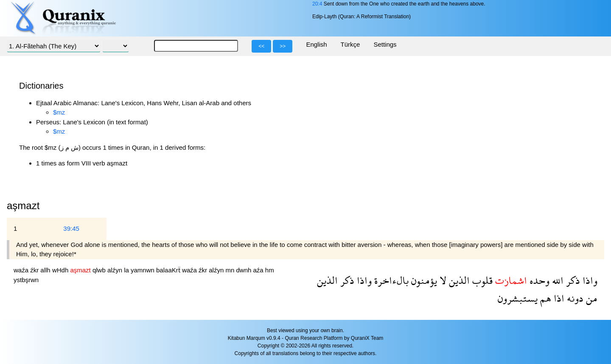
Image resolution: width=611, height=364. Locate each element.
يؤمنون (423, 280)
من (590, 298)
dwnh (244, 270)
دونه (574, 298)
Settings (385, 44)
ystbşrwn (26, 280)
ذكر (572, 280)
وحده (538, 280)
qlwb (100, 270)
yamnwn (143, 270)
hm (270, 270)
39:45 (71, 228)
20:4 (317, 4)
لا (442, 280)
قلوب (481, 280)
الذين (458, 280)
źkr (35, 270)
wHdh (61, 270)
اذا (558, 298)
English (316, 44)
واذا (589, 280)
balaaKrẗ (169, 270)
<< (261, 46)
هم (544, 298)
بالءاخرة (390, 280)
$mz (59, 112)
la (127, 270)
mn (231, 270)
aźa (259, 270)
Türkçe (350, 44)
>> (283, 46)
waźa (22, 270)
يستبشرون (518, 298)
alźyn (116, 270)
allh (46, 270)
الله (556, 280)
